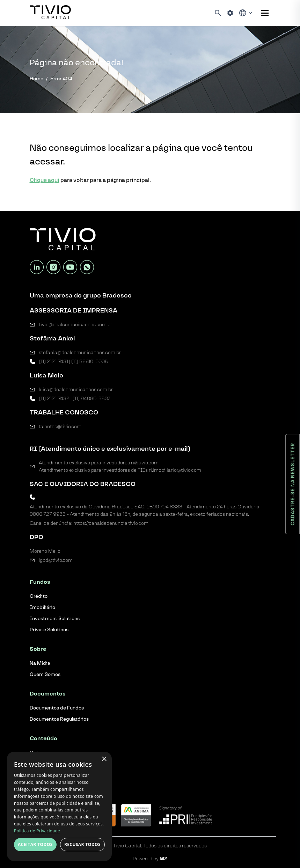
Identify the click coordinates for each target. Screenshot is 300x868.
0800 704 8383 (164, 507)
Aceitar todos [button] (35, 844)
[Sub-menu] (265, 13)
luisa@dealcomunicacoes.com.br (76, 389)
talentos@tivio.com (60, 426)
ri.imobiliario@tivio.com (175, 470)
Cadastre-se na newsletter (293, 484)
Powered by (150, 859)
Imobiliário (42, 607)
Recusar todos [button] (82, 844)
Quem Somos (45, 674)
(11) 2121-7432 (54, 399)
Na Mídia (40, 663)
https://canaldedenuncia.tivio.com (111, 523)
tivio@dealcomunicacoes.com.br (75, 325)
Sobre (38, 649)
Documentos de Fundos (57, 708)
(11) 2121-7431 (53, 362)
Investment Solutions (55, 619)
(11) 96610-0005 (90, 362)
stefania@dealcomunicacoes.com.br (80, 352)
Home (36, 79)
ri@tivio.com (145, 463)
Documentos (48, 694)
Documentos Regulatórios (59, 719)
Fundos (40, 582)
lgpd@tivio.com (56, 560)
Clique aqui (45, 180)
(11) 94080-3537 (92, 399)
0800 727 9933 (48, 514)
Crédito (39, 596)
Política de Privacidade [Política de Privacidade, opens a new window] (37, 831)
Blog (36, 772)
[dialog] (59, 806)
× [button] (104, 759)
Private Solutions (49, 630)
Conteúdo (43, 738)
